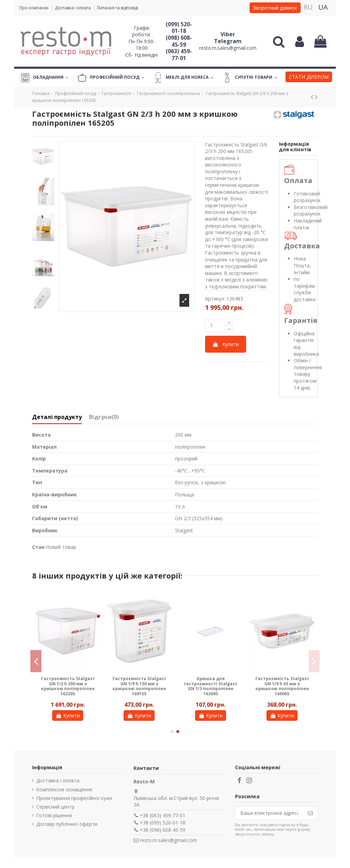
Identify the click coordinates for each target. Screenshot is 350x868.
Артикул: (215, 299)
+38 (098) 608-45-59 (163, 830)
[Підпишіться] (310, 813)
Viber (228, 34)
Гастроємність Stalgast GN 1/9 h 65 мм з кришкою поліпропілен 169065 (282, 686)
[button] (309, 78)
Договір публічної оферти (67, 824)
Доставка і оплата (73, 8)
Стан (38, 547)
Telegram (228, 41)
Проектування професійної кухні (74, 798)
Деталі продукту (57, 417)
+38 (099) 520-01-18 (163, 823)
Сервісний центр (55, 807)
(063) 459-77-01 (179, 55)
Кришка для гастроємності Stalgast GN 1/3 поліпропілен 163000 (211, 686)
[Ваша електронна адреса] (269, 813)
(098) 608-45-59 (179, 41)
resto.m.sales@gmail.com (228, 48)
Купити (226, 344)
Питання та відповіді (118, 8)
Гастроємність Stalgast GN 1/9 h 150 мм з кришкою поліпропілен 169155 (139, 686)
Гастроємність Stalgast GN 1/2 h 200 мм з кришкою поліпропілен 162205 (68, 686)
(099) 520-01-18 (179, 28)
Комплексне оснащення (64, 789)
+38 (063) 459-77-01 (163, 815)
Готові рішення (54, 815)
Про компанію (35, 8)
